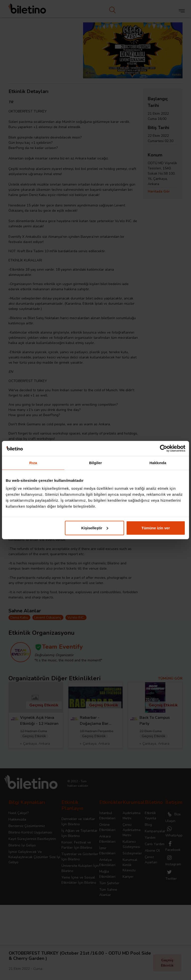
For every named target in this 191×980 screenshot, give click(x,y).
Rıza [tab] (33, 463)
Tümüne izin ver (156, 528)
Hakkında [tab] (158, 463)
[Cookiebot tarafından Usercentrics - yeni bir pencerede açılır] (164, 448)
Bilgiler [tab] (95, 463)
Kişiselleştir (95, 528)
